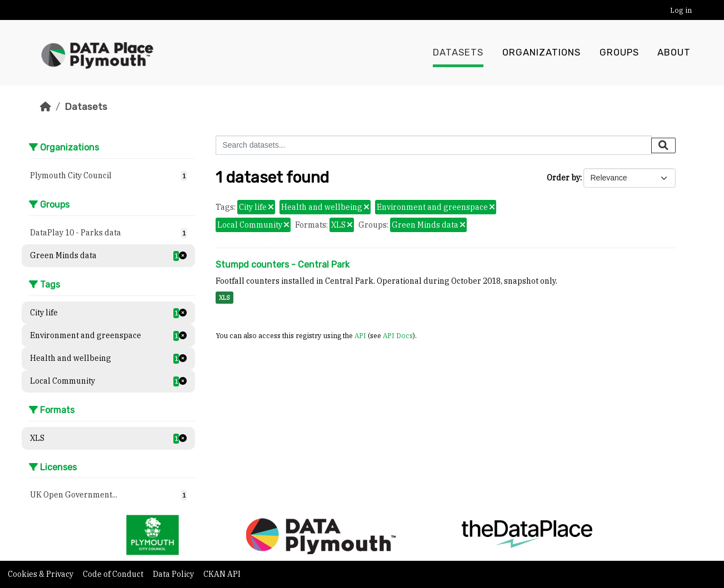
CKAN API (222, 574)
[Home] (46, 107)
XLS (224, 298)
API (360, 335)
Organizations (541, 53)
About (674, 53)
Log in (681, 10)
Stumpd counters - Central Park (283, 265)
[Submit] (663, 145)
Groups (619, 53)
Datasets (458, 53)
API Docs (398, 335)
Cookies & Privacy (41, 574)
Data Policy (174, 574)
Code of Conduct (114, 574)
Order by (563, 178)
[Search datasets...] (434, 145)
